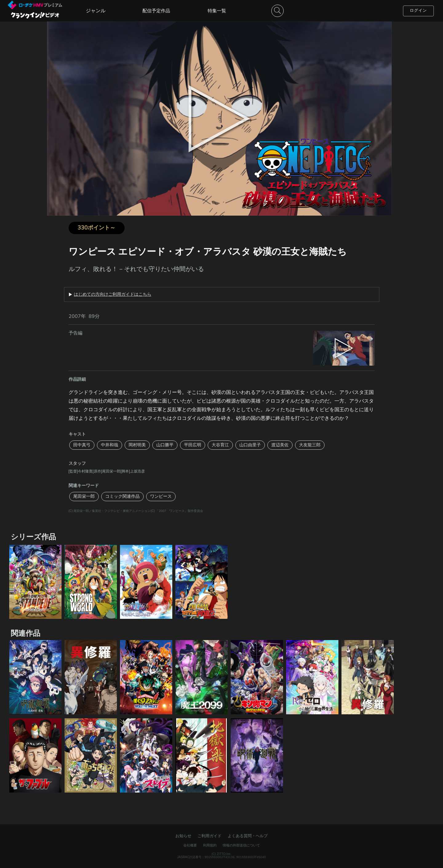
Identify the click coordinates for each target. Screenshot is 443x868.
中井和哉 (110, 445)
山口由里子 (250, 445)
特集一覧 (217, 11)
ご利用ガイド (210, 836)
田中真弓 (82, 445)
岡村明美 (137, 445)
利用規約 (210, 845)
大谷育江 (220, 445)
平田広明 (193, 445)
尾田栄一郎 (84, 496)
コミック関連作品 (122, 496)
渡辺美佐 (280, 445)
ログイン (418, 10)
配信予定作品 (156, 11)
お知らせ (183, 836)
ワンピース (161, 496)
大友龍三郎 (310, 445)
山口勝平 (165, 445)
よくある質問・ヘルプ (248, 836)
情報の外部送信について (241, 845)
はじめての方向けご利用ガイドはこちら (113, 294)
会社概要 (190, 845)
